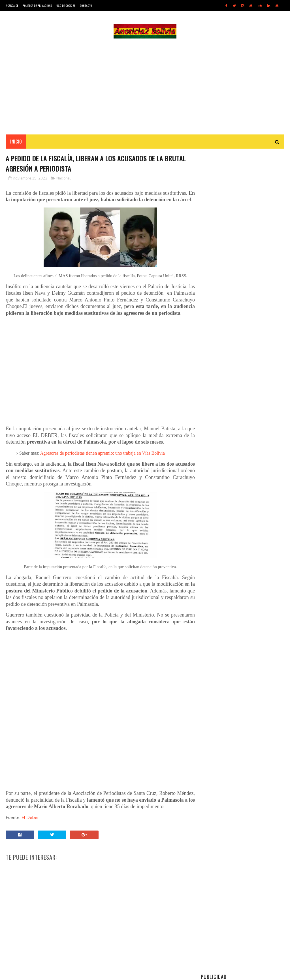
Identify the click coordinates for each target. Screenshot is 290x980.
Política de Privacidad (37, 6)
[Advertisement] (145, 87)
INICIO (16, 142)
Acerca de (12, 6)
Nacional (64, 179)
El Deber (30, 825)
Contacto (86, 6)
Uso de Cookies (66, 6)
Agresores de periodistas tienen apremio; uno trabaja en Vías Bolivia (103, 460)
